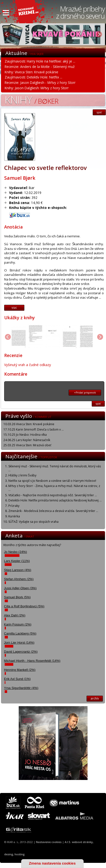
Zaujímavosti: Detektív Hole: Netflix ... (33, 77)
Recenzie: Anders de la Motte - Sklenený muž (40, 67)
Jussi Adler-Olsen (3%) (20, 588)
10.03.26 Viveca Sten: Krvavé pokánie (29, 424)
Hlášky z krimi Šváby (22, 475)
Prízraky (14, 506)
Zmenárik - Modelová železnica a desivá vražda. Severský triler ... (53, 511)
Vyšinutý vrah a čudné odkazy (28, 365)
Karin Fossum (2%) (18, 624)
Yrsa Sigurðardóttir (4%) (21, 688)
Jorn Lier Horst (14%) (19, 643)
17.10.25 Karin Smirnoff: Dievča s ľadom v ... (34, 429)
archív (95, 698)
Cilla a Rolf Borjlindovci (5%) (24, 606)
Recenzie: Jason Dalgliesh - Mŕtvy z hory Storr (40, 83)
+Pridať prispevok (85, 393)
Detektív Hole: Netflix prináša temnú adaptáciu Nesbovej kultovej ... (55, 500)
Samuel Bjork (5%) (17, 597)
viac (14, 308)
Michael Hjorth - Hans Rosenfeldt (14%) (32, 661)
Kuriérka (14, 516)
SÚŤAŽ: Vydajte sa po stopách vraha (33, 522)
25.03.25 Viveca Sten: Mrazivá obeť (27, 445)
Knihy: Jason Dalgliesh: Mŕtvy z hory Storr (37, 88)
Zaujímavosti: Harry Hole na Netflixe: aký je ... (40, 61)
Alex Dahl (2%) (15, 615)
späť (99, 112)
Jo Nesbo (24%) (15, 552)
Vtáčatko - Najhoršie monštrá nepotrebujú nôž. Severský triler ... (53, 495)
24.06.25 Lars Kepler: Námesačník (27, 440)
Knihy (31, 100)
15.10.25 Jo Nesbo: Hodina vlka (25, 435)
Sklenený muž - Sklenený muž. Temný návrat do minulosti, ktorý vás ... (55, 468)
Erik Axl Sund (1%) (17, 679)
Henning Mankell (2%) (20, 670)
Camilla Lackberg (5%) (20, 633)
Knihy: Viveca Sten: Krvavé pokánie (31, 72)
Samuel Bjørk (20, 178)
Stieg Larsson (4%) (18, 570)
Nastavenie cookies (49, 842)
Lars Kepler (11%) (17, 561)
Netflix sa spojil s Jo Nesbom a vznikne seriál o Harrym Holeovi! (52, 481)
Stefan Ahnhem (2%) (19, 579)
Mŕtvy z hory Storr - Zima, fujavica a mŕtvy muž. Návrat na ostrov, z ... (54, 488)
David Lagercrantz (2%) (21, 652)
